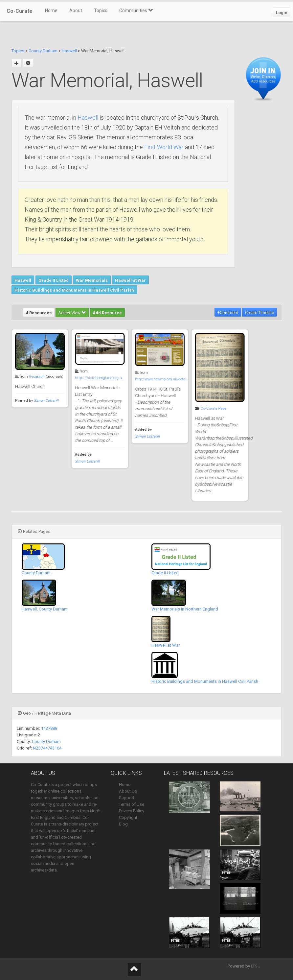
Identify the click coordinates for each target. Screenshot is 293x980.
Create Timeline (259, 312)
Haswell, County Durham (45, 609)
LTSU (256, 966)
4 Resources (39, 313)
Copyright (128, 817)
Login (282, 13)
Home (51, 11)
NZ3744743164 (47, 748)
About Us (128, 791)
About (76, 11)
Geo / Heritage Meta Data (44, 713)
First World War (164, 147)
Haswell (69, 51)
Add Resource (107, 313)
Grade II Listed (54, 280)
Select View (72, 313)
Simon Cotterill (46, 401)
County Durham (43, 51)
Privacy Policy (132, 811)
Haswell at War (130, 280)
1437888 (49, 728)
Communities (136, 11)
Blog (123, 824)
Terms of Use (132, 804)
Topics (101, 11)
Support (127, 798)
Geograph (37, 377)
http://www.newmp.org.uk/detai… (160, 379)
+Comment (228, 312)
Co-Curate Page (211, 408)
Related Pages (34, 531)
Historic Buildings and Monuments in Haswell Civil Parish (74, 290)
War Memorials (92, 280)
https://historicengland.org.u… (99, 378)
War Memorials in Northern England (185, 609)
